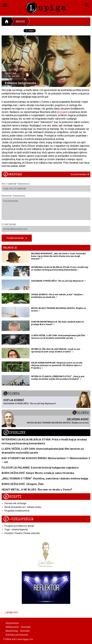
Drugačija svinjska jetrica (17, 511)
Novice (20, 22)
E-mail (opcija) (46, 227)
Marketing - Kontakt (17, 631)
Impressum (11, 623)
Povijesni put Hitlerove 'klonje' (19, 526)
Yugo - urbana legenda (16, 529)
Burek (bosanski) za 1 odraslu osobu (23, 507)
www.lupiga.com (25, 639)
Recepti (12, 497)
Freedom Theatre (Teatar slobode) (22, 533)
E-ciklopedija (18, 519)
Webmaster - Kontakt (17, 627)
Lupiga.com (11, 612)
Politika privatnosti (16, 635)
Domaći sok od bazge (15, 503)
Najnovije (10, 248)
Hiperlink (14, 433)
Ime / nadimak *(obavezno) (46, 187)
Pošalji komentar (17, 238)
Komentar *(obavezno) (46, 207)
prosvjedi (62, 112)
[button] (5, 5)
